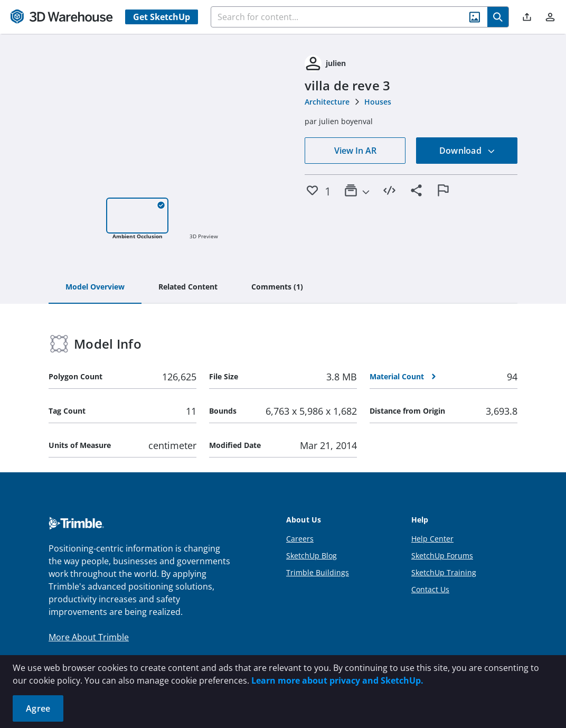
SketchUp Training (444, 572)
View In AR (355, 151)
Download (467, 151)
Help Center (432, 539)
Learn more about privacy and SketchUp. (337, 680)
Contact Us (430, 589)
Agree (38, 708)
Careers (300, 539)
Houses (378, 102)
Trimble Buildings (318, 572)
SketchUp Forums (442, 556)
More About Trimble (89, 637)
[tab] (95, 287)
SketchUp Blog (312, 556)
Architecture (327, 102)
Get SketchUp (162, 17)
